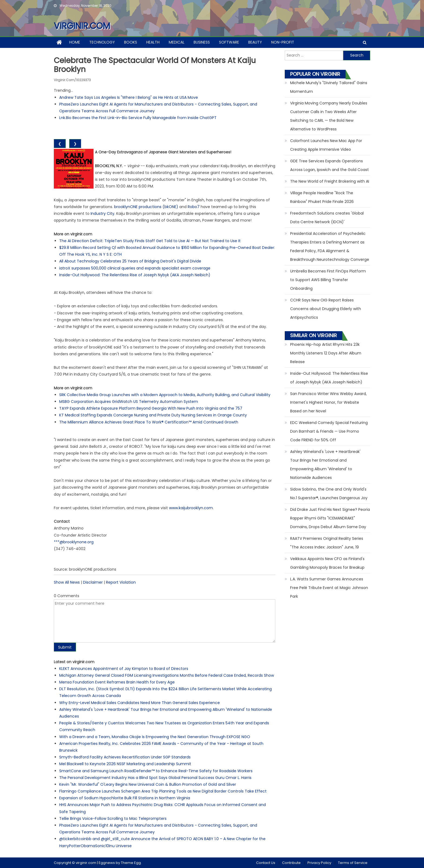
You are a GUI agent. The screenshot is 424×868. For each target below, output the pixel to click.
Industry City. (103, 213)
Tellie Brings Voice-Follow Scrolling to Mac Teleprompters (113, 818)
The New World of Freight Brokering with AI (330, 181)
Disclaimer (93, 582)
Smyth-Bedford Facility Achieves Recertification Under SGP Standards (125, 757)
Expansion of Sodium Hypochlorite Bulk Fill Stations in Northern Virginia (125, 798)
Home (75, 42)
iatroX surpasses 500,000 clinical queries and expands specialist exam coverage (135, 268)
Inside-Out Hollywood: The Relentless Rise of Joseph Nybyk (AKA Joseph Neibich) (135, 275)
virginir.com (82, 26)
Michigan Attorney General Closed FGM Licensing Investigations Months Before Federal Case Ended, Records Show (167, 675)
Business (202, 42)
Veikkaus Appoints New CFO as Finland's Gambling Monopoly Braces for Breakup (327, 563)
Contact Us (266, 863)
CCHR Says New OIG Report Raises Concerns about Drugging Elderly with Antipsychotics (326, 309)
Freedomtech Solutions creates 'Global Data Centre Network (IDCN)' (327, 218)
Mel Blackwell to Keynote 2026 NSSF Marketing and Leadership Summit (125, 764)
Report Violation (121, 582)
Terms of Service (353, 863)
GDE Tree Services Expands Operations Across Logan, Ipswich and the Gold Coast (329, 165)
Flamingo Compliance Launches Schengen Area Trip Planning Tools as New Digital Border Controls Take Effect (163, 791)
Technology (102, 42)
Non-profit (283, 42)
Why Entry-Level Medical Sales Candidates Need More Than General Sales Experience (140, 703)
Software (229, 42)
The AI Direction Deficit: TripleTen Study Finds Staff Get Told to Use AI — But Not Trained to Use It (150, 241)
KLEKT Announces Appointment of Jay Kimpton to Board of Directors (124, 669)
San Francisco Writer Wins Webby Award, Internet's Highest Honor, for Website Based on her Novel (328, 402)
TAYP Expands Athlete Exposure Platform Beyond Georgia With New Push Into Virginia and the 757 (151, 408)
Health (153, 42)
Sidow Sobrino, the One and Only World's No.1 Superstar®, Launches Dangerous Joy (329, 494)
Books (131, 42)
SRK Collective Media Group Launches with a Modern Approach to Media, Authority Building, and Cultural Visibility (165, 395)
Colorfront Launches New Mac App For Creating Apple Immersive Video (326, 145)
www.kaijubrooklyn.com (191, 508)
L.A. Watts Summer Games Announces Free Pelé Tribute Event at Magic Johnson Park (329, 588)
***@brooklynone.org (74, 542)
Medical (177, 42)
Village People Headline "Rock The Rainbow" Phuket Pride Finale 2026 (322, 197)
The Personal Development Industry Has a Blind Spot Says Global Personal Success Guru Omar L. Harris (155, 778)
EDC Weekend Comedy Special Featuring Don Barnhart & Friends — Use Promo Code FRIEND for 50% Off (329, 431)
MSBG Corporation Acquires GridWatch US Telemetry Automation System (129, 402)
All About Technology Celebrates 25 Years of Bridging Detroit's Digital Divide (130, 261)
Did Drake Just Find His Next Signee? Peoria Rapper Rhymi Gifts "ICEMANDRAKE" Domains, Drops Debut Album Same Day (330, 518)
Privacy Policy (319, 863)
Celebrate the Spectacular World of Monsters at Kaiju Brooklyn (155, 65)
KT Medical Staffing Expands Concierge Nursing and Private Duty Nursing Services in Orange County (153, 415)
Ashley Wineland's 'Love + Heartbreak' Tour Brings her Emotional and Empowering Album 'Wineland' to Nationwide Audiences (325, 465)
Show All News (67, 582)
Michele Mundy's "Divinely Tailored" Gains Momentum (329, 87)
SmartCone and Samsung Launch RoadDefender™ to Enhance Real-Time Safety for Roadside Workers (156, 771)
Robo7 (194, 207)
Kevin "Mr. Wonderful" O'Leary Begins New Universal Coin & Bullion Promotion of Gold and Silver (148, 784)
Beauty (255, 42)
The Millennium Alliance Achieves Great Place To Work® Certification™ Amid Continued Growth (149, 422)
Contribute (291, 863)
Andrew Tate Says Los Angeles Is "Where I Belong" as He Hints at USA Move (129, 97)
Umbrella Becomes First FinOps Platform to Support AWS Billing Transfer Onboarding (328, 280)
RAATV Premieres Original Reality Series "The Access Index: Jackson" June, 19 (327, 543)
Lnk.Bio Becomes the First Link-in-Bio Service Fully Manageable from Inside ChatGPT (138, 118)
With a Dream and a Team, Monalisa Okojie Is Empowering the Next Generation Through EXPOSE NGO (155, 737)
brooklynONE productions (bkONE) (146, 207)
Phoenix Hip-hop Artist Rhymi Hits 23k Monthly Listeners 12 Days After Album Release (326, 353)
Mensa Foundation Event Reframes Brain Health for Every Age (117, 682)
